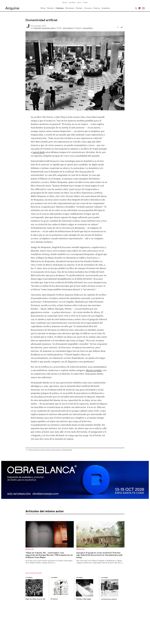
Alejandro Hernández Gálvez (45, 28)
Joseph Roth (39, 152)
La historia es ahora (109, 599)
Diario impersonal (34, 450)
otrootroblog (68, 28)
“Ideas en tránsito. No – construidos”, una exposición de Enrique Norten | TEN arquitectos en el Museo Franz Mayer (49, 555)
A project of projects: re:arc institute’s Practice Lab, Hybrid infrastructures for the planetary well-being (100, 555)
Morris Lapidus (94, 371)
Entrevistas (30, 549)
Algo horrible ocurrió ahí (35, 599)
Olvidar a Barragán (84, 599)
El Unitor (54, 599)
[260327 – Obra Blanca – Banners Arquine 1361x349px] (75, 498)
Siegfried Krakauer (66, 450)
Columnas (29, 578)
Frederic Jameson (46, 450)
